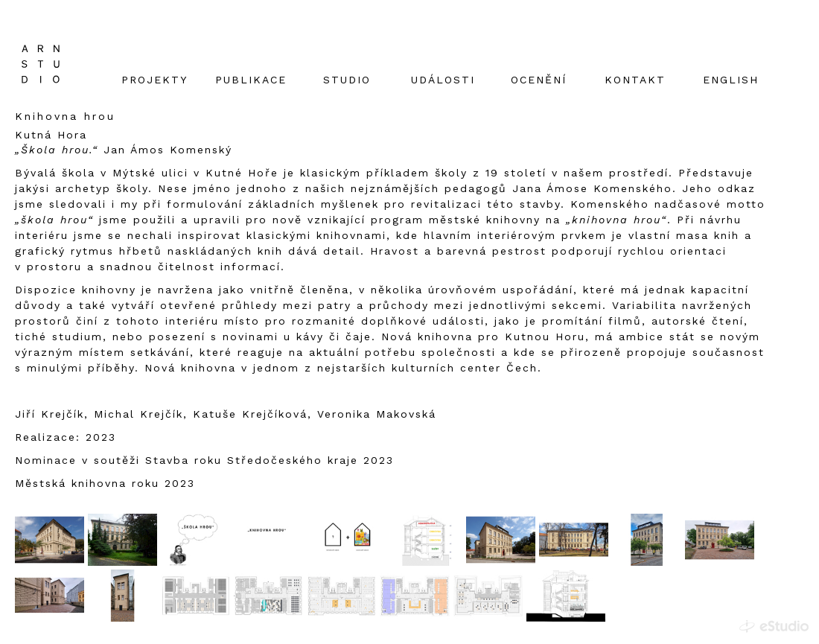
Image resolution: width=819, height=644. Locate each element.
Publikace (251, 80)
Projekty (154, 80)
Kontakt (635, 80)
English (731, 80)
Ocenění (539, 80)
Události (443, 80)
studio (347, 80)
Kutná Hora (51, 135)
